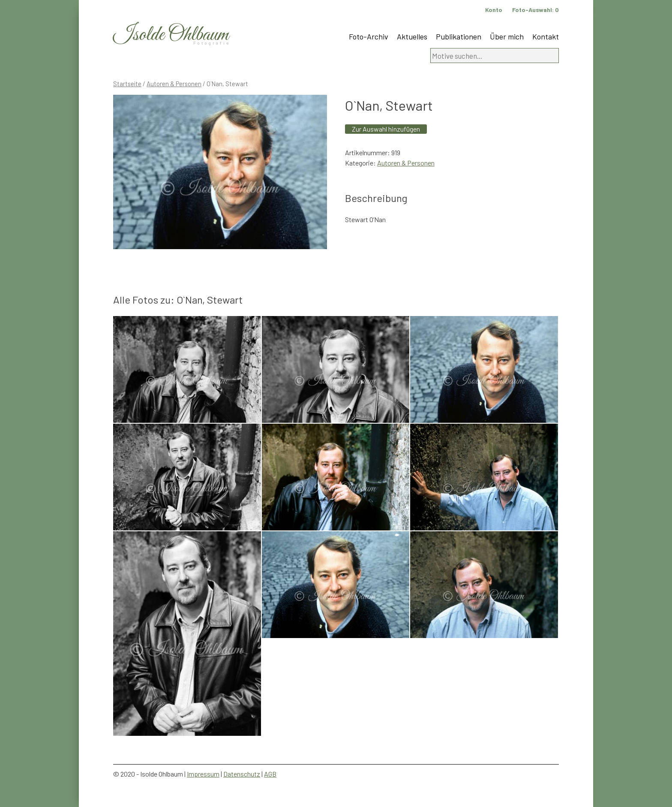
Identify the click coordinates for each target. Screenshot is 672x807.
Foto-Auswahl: (535, 10)
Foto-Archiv (369, 36)
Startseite (127, 84)
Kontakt (546, 36)
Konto (494, 10)
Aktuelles (412, 36)
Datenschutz (242, 774)
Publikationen (459, 36)
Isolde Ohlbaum (171, 35)
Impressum (203, 774)
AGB (270, 774)
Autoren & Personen (174, 84)
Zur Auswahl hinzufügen (386, 129)
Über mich (507, 36)
